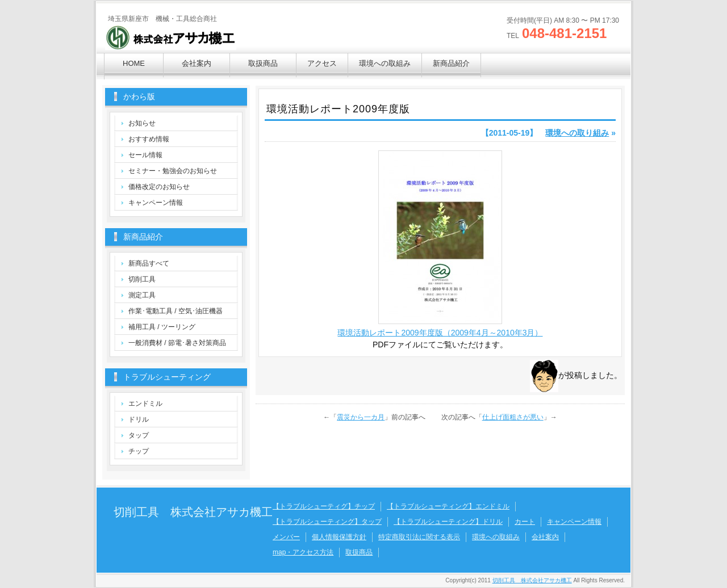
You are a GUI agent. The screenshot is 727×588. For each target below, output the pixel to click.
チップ (139, 451)
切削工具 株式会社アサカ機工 (193, 512)
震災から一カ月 (361, 417)
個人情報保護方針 (339, 537)
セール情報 (145, 155)
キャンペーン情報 (156, 203)
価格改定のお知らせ (159, 187)
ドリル (139, 419)
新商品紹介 (451, 63)
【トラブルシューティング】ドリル (448, 522)
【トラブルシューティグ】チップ (324, 506)
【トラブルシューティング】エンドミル (448, 506)
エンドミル (145, 404)
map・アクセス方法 (303, 552)
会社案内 (197, 63)
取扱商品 (263, 63)
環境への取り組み (577, 133)
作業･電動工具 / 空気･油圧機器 (176, 311)
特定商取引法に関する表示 (419, 537)
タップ (139, 435)
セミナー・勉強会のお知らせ (173, 171)
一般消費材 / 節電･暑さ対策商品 (177, 343)
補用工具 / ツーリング (162, 327)
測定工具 (142, 295)
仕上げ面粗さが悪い (513, 417)
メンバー (286, 537)
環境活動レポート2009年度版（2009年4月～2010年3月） (440, 333)
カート (525, 522)
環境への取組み (385, 63)
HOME (134, 63)
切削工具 (142, 279)
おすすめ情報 (149, 139)
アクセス (322, 63)
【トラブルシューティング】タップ (327, 522)
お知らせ (142, 123)
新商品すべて (149, 263)
